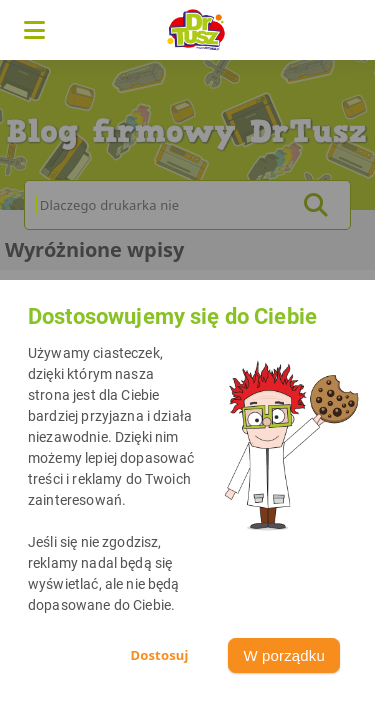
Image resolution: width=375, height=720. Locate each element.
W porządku (284, 655)
